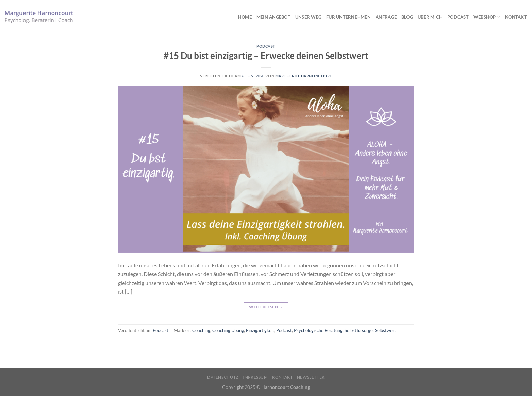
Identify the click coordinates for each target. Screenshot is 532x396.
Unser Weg (308, 17)
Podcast (458, 17)
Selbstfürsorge (359, 330)
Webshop (487, 17)
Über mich (430, 17)
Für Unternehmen (348, 17)
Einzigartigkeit (260, 330)
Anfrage (386, 17)
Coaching (201, 330)
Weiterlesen (266, 307)
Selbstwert (385, 330)
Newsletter (311, 377)
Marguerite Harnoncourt (304, 76)
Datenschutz (223, 377)
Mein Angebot (273, 17)
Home (245, 17)
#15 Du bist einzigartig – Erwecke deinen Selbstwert (266, 56)
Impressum (255, 377)
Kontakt (516, 17)
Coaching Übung (228, 330)
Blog (407, 17)
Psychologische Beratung (318, 330)
